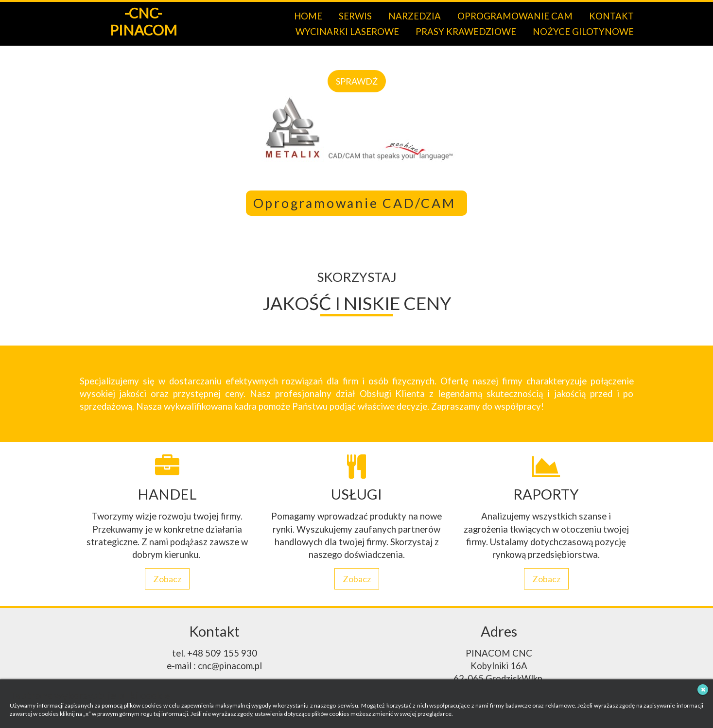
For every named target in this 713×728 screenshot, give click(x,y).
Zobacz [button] (167, 579)
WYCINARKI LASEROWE (347, 32)
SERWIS (355, 16)
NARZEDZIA (415, 16)
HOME (308, 16)
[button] (8, 116)
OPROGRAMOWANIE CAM (515, 16)
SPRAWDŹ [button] (357, 81)
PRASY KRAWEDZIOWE (466, 32)
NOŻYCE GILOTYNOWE (583, 32)
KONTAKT (611, 16)
